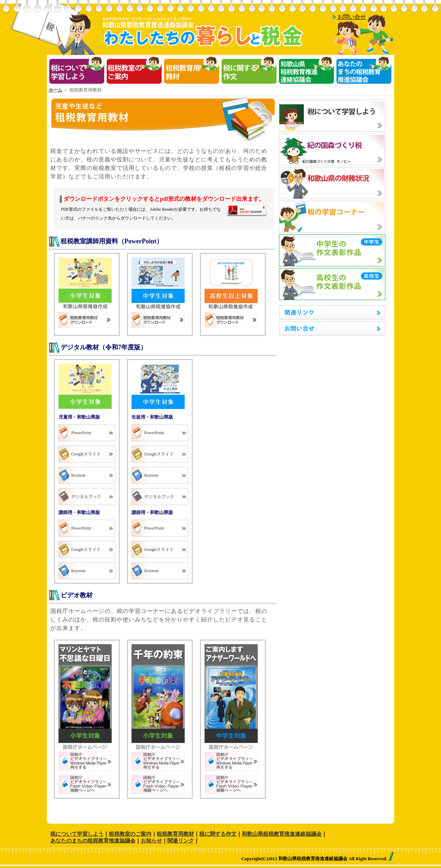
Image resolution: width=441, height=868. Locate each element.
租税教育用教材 (175, 834)
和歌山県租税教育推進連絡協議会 (282, 834)
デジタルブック (86, 497)
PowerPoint (81, 433)
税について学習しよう (77, 834)
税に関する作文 (218, 834)
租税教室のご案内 (130, 834)
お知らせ (151, 841)
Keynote (79, 475)
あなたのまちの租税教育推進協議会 (93, 841)
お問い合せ (352, 17)
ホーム (55, 90)
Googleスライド (86, 454)
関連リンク (181, 841)
